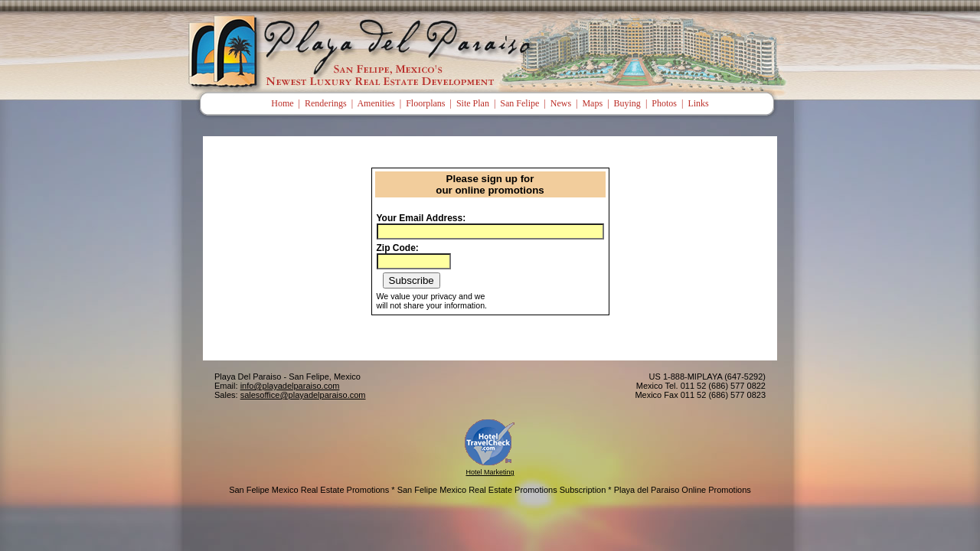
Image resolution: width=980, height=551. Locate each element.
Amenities (376, 103)
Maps (592, 103)
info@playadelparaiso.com (290, 386)
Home (282, 103)
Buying (627, 103)
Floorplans (425, 103)
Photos (664, 103)
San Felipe (519, 103)
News (561, 103)
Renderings (326, 103)
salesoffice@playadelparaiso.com (303, 395)
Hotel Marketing (490, 472)
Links (698, 103)
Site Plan (473, 103)
